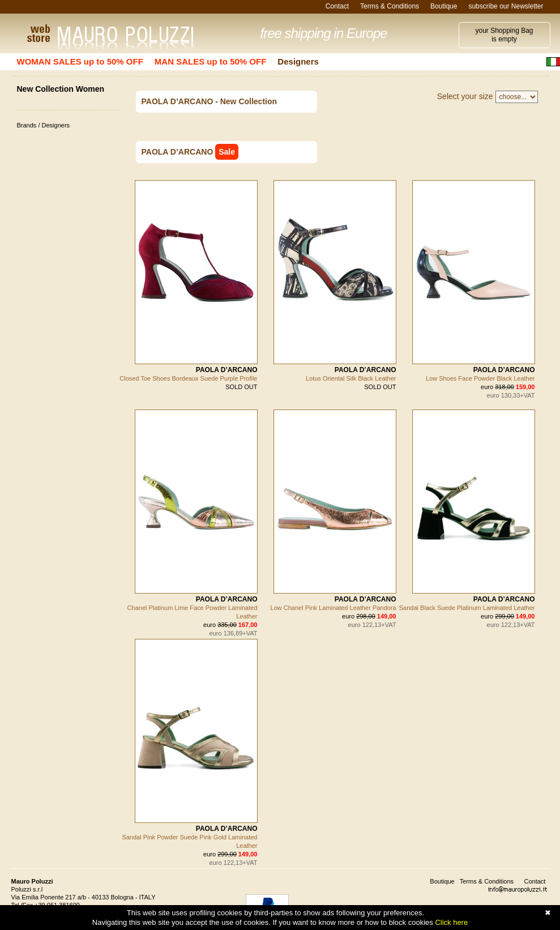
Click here (451, 922)
